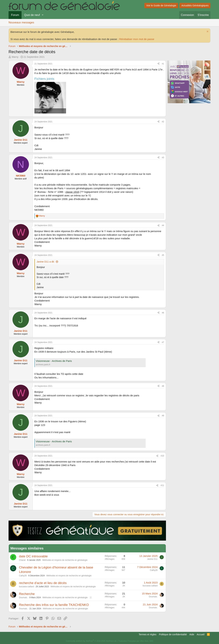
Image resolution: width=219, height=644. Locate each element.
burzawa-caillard (26, 587)
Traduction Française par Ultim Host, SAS (136, 641)
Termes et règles (148, 634)
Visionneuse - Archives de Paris (54, 361)
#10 (162, 456)
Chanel (22, 560)
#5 (163, 255)
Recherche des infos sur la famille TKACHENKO (54, 605)
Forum (15, 15)
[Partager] (158, 64)
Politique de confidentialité (173, 634)
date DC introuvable (33, 556)
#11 (162, 485)
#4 (163, 225)
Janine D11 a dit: (46, 262)
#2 (163, 122)
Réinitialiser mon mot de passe (137, 39)
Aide (192, 634)
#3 (163, 158)
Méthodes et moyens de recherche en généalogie (65, 560)
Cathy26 (23, 576)
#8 (163, 386)
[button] (43, 15)
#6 (163, 313)
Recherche (27, 594)
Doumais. (23, 598)
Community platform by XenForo (91, 641)
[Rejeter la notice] (207, 32)
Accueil (201, 634)
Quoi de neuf (32, 15)
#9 (163, 416)
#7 (163, 342)
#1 (163, 64)
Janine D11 (152, 559)
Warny (15, 57)
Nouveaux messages (21, 22)
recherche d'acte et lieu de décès (43, 583)
